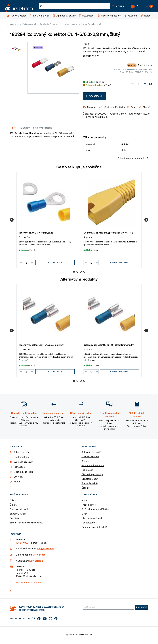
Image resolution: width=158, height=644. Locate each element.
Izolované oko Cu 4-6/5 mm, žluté (36, 234)
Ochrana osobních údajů (94, 529)
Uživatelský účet (90, 481)
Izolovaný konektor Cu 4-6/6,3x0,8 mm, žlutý (42, 347)
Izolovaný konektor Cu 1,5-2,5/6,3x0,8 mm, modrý (109, 347)
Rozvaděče (19, 469)
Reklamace (87, 472)
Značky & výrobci (19, 515)
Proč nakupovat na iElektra (95, 511)
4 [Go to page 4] (84, 274)
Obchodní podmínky (92, 476)
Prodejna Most (89, 507)
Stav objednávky (90, 485)
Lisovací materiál (70, 26)
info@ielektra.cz (45, 550)
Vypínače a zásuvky (23, 464)
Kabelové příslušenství (49, 26)
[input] (27, 265)
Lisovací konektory (90, 26)
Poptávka (15, 520)
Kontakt (85, 463)
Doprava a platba (90, 458)
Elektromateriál (29, 26)
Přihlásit (142, 609)
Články (85, 490)
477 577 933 (22, 544)
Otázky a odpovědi (19, 511)
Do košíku (94, 98)
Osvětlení (18, 478)
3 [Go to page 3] (81, 274)
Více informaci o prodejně (29, 584)
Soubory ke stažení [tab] (43, 129)
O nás (84, 515)
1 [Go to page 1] (74, 274)
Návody (14, 502)
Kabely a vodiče (22, 454)
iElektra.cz (14, 26)
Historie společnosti (92, 520)
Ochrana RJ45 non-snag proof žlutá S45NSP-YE (108, 234)
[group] (47, 222)
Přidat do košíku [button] (55, 264)
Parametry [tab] (24, 129)
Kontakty (86, 502)
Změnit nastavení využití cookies (26, 524)
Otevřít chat (39, 556)
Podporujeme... (89, 524)
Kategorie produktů (91, 454)
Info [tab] (14, 129)
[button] (124, 7)
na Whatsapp (36, 562)
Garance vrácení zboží (93, 467)
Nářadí (17, 483)
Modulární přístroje (23, 474)
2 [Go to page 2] (77, 274)
